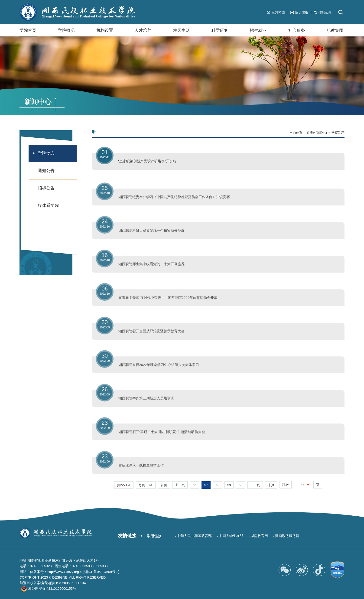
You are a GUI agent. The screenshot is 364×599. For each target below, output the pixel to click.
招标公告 (46, 188)
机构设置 (105, 32)
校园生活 (182, 32)
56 (195, 485)
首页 (310, 133)
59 (229, 485)
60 (240, 485)
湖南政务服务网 (287, 536)
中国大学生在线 (231, 536)
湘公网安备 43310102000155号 (52, 589)
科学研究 (220, 30)
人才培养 (143, 30)
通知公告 (46, 171)
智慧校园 (276, 12)
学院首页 (28, 30)
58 (218, 485)
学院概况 (66, 32)
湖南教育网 (259, 536)
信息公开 (323, 12)
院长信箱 (299, 12)
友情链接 (127, 536)
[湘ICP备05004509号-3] (101, 572)
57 (206, 485)
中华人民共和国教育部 (194, 536)
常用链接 (154, 536)
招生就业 (258, 32)
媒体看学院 (48, 205)
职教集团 (335, 32)
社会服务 (297, 32)
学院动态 (46, 153)
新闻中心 (322, 133)
